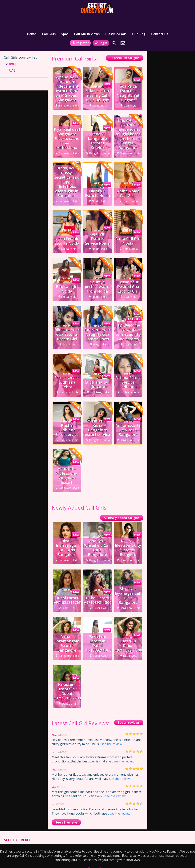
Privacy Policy (97, 857)
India (13, 52)
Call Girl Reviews (87, 20)
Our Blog (139, 20)
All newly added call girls (122, 506)
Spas (65, 20)
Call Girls (49, 20)
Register (80, 31)
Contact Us (160, 20)
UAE (12, 59)
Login (101, 31)
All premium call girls (125, 46)
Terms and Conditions (97, 861)
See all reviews (129, 711)
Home (32, 20)
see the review (112, 732)
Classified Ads (116, 20)
